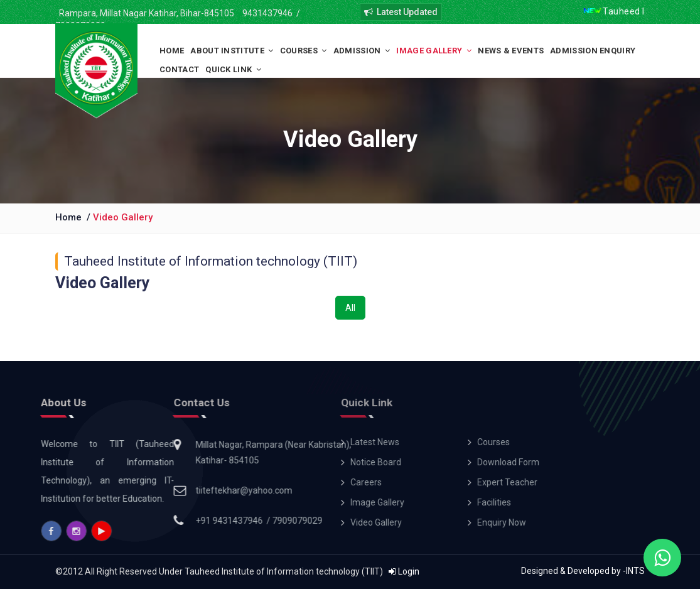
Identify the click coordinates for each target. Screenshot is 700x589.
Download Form (418, 462)
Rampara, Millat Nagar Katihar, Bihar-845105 (145, 13)
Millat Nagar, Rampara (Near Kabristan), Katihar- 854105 (221, 452)
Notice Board (285, 462)
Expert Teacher (417, 482)
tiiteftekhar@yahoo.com (191, 490)
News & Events (511, 51)
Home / (74, 217)
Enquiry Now (411, 522)
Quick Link (233, 69)
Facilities (404, 502)
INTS (635, 571)
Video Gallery (123, 217)
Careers (276, 482)
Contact (179, 69)
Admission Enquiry (593, 51)
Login (404, 571)
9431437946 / (270, 13)
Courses (304, 51)
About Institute (232, 51)
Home (172, 51)
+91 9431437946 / (181, 521)
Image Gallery (434, 51)
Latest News (284, 442)
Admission (362, 51)
